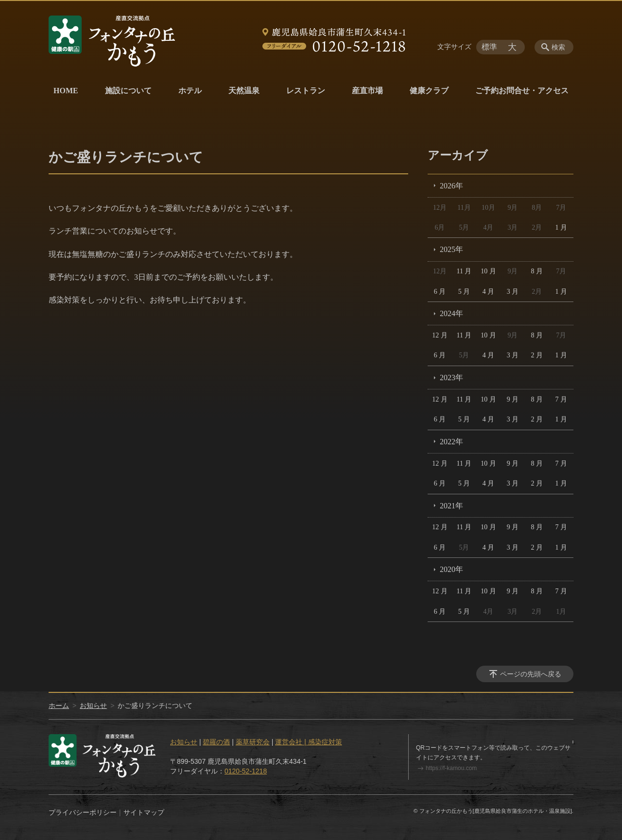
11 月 (464, 271)
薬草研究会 (253, 742)
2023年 (451, 378)
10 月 (488, 271)
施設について (128, 91)
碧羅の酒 (216, 742)
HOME (66, 91)
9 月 (513, 399)
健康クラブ (429, 91)
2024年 (451, 313)
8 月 (537, 271)
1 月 (562, 227)
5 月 (464, 292)
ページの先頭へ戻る (531, 674)
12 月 (440, 335)
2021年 (451, 506)
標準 (489, 47)
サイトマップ (144, 812)
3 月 (513, 292)
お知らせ (93, 706)
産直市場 (367, 91)
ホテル (190, 91)
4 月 (489, 292)
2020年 (451, 569)
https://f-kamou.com (451, 768)
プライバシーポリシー (83, 812)
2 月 (537, 355)
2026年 (451, 186)
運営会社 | (291, 742)
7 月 (562, 399)
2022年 (451, 442)
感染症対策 (325, 742)
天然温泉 (244, 91)
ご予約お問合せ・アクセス (522, 91)
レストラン (306, 91)
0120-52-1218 (246, 771)
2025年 (451, 249)
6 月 (440, 292)
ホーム (59, 706)
